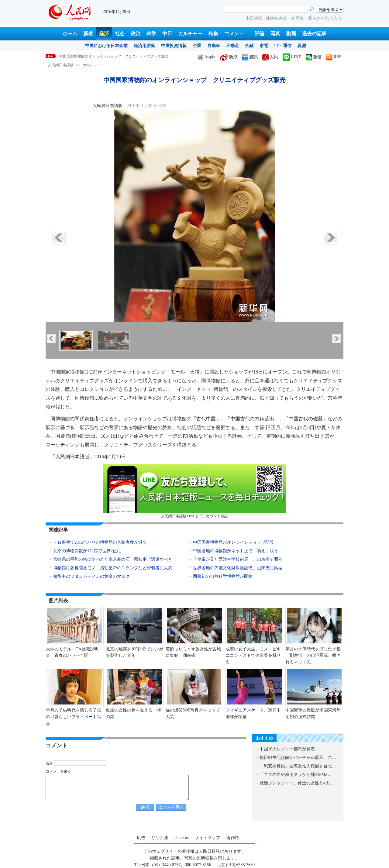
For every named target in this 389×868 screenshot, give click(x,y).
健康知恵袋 (277, 18)
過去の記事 (314, 34)
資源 (302, 46)
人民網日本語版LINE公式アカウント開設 (194, 491)
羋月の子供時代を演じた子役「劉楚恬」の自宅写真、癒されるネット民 (313, 656)
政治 (136, 34)
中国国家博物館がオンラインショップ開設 (233, 542)
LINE (292, 57)
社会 (120, 34)
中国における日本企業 (106, 46)
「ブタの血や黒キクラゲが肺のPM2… (296, 775)
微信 (314, 57)
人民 (270, 57)
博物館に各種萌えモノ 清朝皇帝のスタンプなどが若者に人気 (113, 568)
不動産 (232, 46)
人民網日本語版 (61, 65)
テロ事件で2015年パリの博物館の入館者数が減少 (100, 542)
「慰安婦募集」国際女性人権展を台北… (298, 766)
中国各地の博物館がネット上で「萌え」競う (236, 551)
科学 (151, 34)
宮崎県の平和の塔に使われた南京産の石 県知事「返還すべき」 (115, 559)
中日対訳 (254, 18)
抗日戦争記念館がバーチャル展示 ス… (298, 758)
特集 (213, 34)
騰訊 (250, 57)
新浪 (229, 57)
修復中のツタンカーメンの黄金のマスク (91, 576)
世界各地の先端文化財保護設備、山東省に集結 (238, 568)
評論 (260, 34)
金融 (249, 46)
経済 (104, 34)
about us (182, 838)
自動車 (214, 46)
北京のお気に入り (325, 18)
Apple (206, 57)
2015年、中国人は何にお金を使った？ (90, 56)
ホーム (70, 34)
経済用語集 (144, 46)
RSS (334, 57)
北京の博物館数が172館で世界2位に (87, 551)
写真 (275, 34)
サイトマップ (208, 838)
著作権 (233, 838)
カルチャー (190, 34)
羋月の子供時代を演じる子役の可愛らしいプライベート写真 (74, 717)
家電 (264, 46)
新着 (88, 34)
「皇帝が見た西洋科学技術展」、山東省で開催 (238, 559)
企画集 (298, 18)
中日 (167, 34)
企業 (197, 46)
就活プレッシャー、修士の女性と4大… (297, 783)
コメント (234, 34)
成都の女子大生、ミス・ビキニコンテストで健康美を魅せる (253, 656)
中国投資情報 (174, 46)
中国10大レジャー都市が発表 (287, 749)
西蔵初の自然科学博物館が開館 (223, 576)
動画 (291, 34)
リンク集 (160, 838)
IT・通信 (283, 46)
